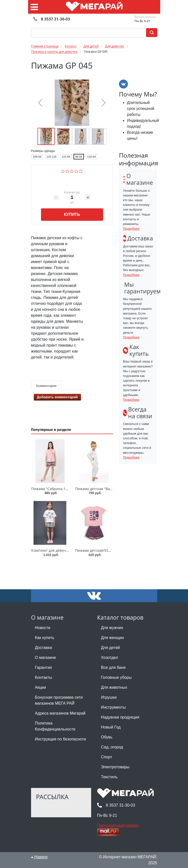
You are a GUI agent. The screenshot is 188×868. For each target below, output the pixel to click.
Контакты (44, 677)
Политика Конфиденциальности (55, 726)
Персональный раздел (118, 825)
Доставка (44, 648)
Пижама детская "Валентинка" (101, 489)
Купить (72, 214)
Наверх (39, 857)
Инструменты (113, 707)
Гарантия (43, 667)
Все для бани (113, 667)
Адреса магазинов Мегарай (60, 713)
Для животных (114, 687)
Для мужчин (112, 628)
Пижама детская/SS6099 (96, 550)
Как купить (45, 638)
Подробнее (131, 229)
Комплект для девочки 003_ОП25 (59, 550)
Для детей (111, 648)
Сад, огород (112, 747)
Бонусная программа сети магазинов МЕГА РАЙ (59, 700)
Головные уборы (116, 677)
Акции (41, 687)
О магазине (46, 658)
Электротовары (115, 767)
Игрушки (109, 697)
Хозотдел (110, 658)
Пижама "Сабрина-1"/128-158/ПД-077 (63, 489)
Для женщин (113, 638)
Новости (43, 628)
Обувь (107, 737)
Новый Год (111, 727)
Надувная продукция (120, 717)
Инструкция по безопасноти (60, 739)
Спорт (107, 757)
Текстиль (109, 777)
